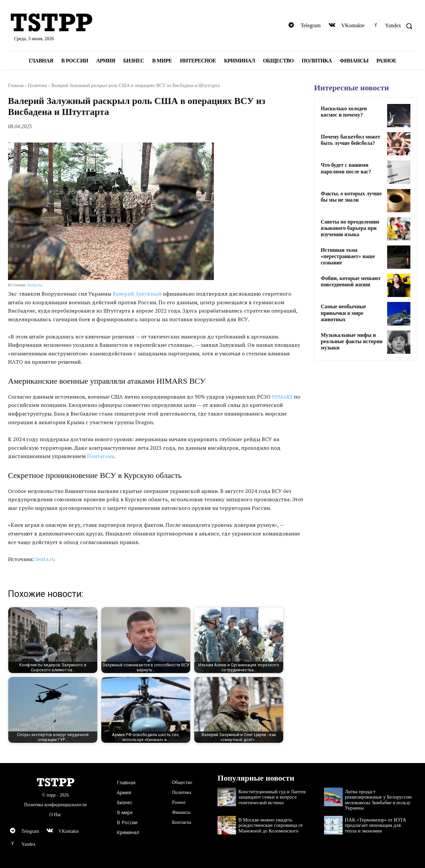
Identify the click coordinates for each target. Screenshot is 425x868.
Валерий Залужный (137, 294)
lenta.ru (45, 559)
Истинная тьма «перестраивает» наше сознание (348, 256)
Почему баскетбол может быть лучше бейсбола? (350, 140)
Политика (38, 86)
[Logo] (74, 23)
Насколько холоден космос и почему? (344, 112)
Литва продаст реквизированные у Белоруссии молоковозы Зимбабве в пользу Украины (378, 800)
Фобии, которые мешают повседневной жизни (351, 281)
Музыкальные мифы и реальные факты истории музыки (352, 341)
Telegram (310, 25)
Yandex (393, 25)
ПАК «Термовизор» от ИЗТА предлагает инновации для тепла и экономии (376, 825)
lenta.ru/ (35, 285)
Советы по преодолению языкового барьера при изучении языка (350, 228)
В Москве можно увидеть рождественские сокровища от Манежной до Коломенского (271, 825)
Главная (16, 86)
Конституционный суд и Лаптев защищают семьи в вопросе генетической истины (272, 797)
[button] (409, 26)
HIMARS (282, 397)
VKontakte (353, 25)
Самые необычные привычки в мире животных (343, 313)
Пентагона (100, 456)
